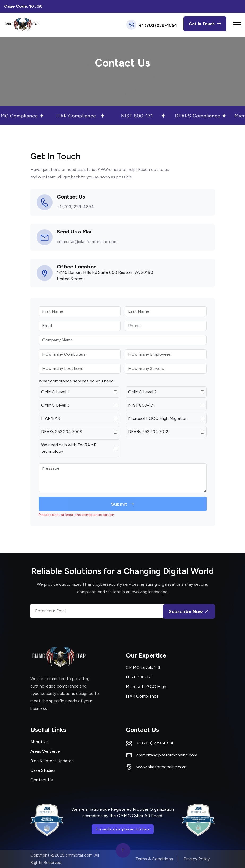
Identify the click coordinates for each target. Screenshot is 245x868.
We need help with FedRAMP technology (69, 448)
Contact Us (42, 780)
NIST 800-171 (142, 405)
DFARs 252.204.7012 (148, 432)
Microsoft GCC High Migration (158, 418)
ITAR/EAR (51, 418)
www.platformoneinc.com (161, 767)
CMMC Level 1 (55, 392)
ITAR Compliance (142, 696)
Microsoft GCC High (146, 687)
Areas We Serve (45, 751)
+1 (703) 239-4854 (158, 25)
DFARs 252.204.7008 (62, 432)
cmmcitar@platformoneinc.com (87, 242)
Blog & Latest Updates (52, 761)
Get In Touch (205, 24)
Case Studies (43, 770)
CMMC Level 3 (55, 405)
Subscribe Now (190, 611)
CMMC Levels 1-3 (143, 667)
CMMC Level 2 (142, 392)
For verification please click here (123, 829)
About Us (39, 742)
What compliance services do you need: (77, 381)
